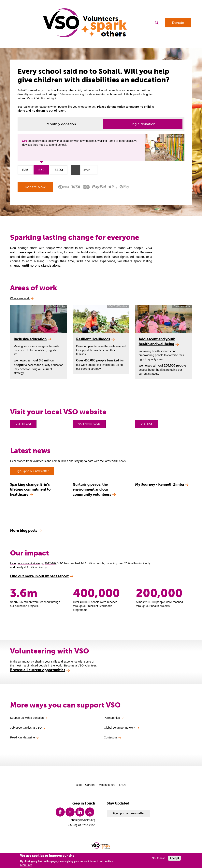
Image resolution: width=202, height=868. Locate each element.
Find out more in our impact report (39, 576)
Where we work (20, 298)
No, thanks (159, 858)
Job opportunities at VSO (26, 728)
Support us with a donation (27, 718)
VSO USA (147, 424)
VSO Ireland (23, 424)
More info (26, 865)
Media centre (107, 785)
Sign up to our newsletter (129, 813)
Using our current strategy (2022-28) (33, 563)
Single (143, 124)
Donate (178, 23)
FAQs (123, 785)
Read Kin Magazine (22, 737)
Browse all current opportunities (38, 670)
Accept (174, 858)
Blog (79, 785)
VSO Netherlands (89, 424)
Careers (90, 785)
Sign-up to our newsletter (32, 471)
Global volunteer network (119, 728)
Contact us (111, 737)
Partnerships (112, 718)
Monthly (61, 124)
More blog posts (24, 531)
